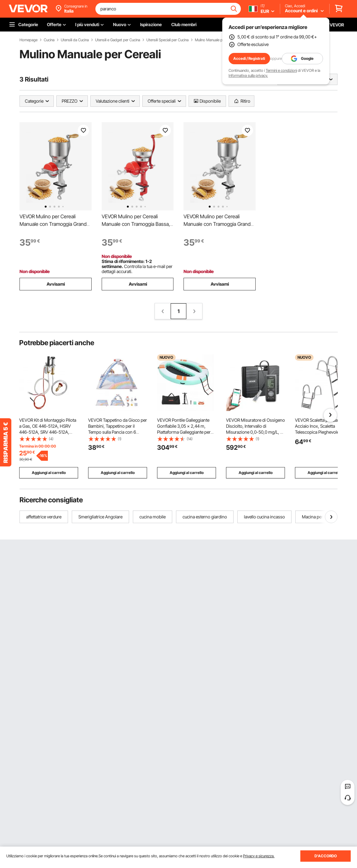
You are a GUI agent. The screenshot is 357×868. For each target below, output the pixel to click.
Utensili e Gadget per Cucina (118, 40)
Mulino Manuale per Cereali (216, 40)
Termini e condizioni (281, 70)
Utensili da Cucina (75, 40)
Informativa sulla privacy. (248, 75)
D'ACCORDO (326, 856)
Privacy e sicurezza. (259, 856)
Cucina (49, 40)
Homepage (28, 40)
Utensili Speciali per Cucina (167, 40)
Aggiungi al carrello (49, 473)
